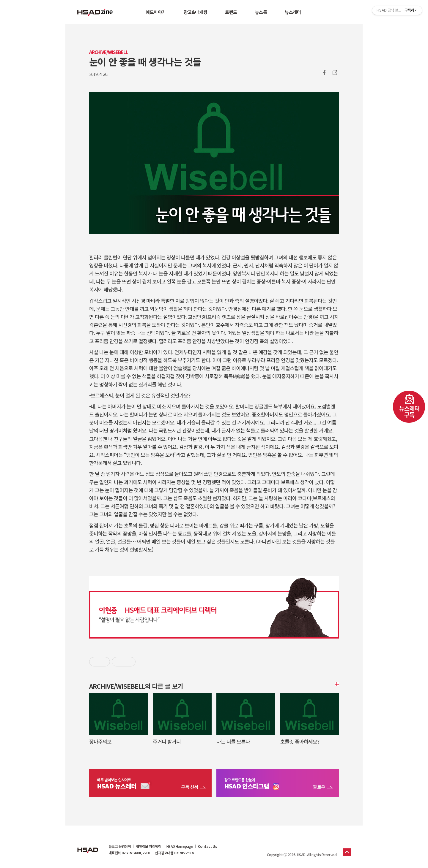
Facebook (324, 73)
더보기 (336, 684)
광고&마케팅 (195, 12)
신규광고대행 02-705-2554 (174, 853)
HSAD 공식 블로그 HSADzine (95, 12)
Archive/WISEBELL (109, 52)
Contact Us (207, 846)
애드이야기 (156, 12)
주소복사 (334, 73)
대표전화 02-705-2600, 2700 (129, 853)
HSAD (88, 846)
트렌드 (231, 12)
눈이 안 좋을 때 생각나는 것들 (145, 61)
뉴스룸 (261, 12)
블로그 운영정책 (120, 846)
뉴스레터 (293, 12)
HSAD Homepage (180, 846)
